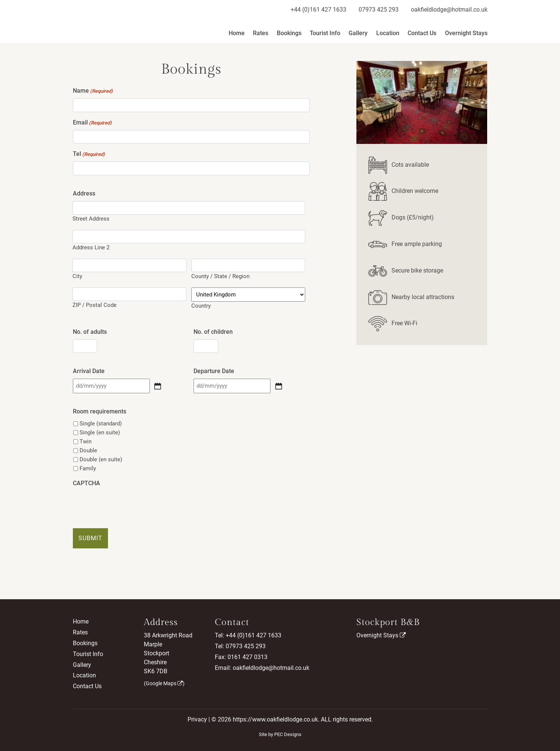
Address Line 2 (91, 247)
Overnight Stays (466, 33)
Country (201, 306)
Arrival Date (89, 371)
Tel (89, 154)
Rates (261, 33)
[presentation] (130, 505)
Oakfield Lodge (108, 21)
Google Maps (164, 683)
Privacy (197, 719)
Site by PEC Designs (280, 734)
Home (237, 33)
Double (88, 450)
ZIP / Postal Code (95, 305)
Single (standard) (101, 424)
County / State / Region (220, 276)
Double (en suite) (101, 459)
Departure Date (214, 371)
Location (388, 33)
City (77, 276)
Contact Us (422, 33)
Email (92, 123)
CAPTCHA (86, 483)
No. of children (213, 332)
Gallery (358, 33)
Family (88, 468)
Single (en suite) (100, 433)
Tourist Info (325, 33)
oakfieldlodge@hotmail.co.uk (449, 10)
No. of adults (90, 332)
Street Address (91, 219)
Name (93, 91)
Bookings (289, 33)
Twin (86, 441)
